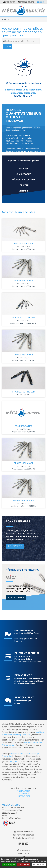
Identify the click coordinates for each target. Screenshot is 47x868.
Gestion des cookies (23, 832)
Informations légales (23, 835)
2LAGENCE (30, 838)
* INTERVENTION (24, 796)
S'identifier (9, 2)
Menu (40, 2)
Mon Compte (24, 850)
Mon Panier (23, 854)
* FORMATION (24, 794)
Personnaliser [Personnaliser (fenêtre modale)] (39, 864)
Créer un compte (26, 2)
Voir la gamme (16, 598)
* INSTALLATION (24, 791)
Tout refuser (24, 864)
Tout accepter (9, 864)
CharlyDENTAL (15, 762)
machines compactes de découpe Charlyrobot (21, 755)
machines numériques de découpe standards (23, 733)
